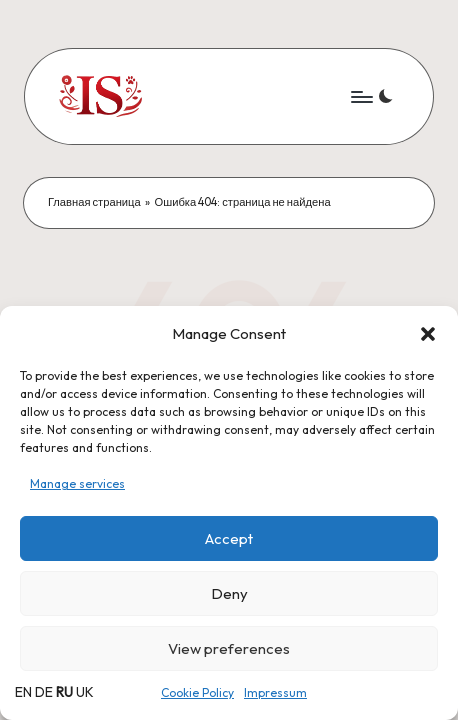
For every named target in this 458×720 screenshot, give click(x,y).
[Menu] (361, 96)
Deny (229, 593)
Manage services (77, 483)
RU (64, 692)
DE (44, 692)
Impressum (275, 692)
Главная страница (94, 202)
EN (23, 692)
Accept (229, 538)
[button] (428, 334)
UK (85, 692)
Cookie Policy (197, 692)
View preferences (229, 648)
